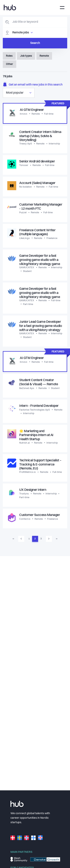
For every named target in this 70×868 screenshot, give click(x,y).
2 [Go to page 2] (35, 539)
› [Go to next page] (49, 539)
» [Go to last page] (57, 539)
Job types (26, 56)
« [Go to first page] (13, 539)
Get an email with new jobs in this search (33, 85)
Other (10, 64)
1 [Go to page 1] (29, 539)
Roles (9, 56)
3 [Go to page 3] (41, 539)
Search (35, 43)
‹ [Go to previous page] (21, 539)
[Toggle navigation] (62, 8)
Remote (44, 56)
